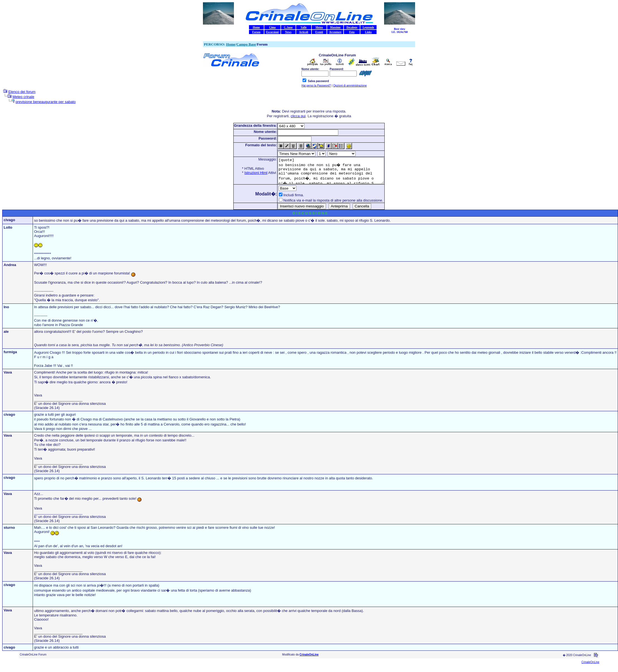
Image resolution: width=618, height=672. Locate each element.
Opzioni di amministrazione (350, 86)
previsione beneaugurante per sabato (46, 102)
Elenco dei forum (22, 92)
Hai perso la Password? (316, 86)
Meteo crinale (23, 97)
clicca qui (298, 116)
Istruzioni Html (250, 173)
